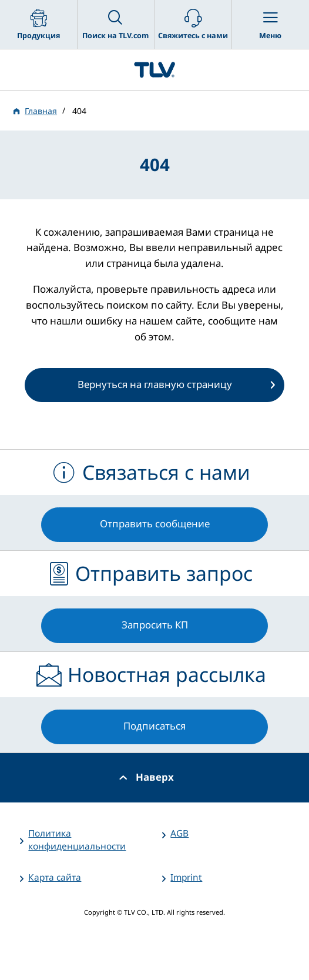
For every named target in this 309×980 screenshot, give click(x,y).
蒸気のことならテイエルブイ (154, 70)
